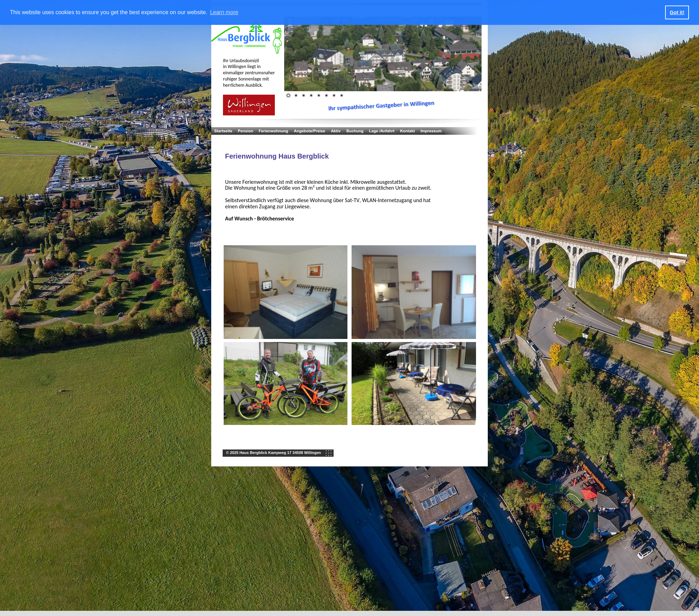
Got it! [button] (677, 12)
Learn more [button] (224, 12)
